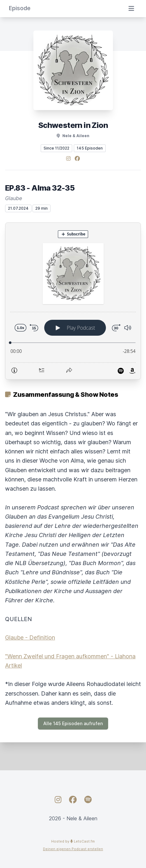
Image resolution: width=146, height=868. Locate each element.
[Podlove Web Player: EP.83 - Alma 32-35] (73, 301)
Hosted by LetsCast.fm (73, 841)
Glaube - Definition (30, 637)
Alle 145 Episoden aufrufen (73, 723)
